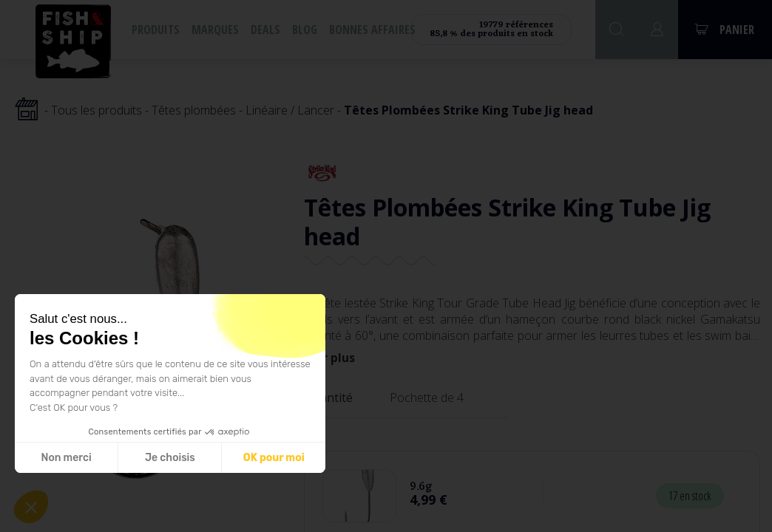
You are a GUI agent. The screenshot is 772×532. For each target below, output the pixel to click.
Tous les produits (96, 110)
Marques (215, 30)
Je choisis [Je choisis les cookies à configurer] (160, 458)
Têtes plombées (194, 110)
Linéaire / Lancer (290, 110)
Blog (305, 30)
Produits (156, 30)
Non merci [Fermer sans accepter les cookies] (56, 458)
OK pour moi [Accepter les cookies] (264, 458)
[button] (31, 507)
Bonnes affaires (372, 30)
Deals (265, 30)
